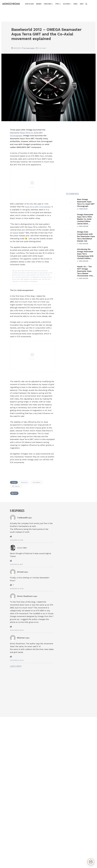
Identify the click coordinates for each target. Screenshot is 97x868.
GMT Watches (16, 486)
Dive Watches (37, 482)
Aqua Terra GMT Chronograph (38, 207)
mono (20, 548)
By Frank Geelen (29, 48)
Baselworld (24, 482)
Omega (14, 482)
